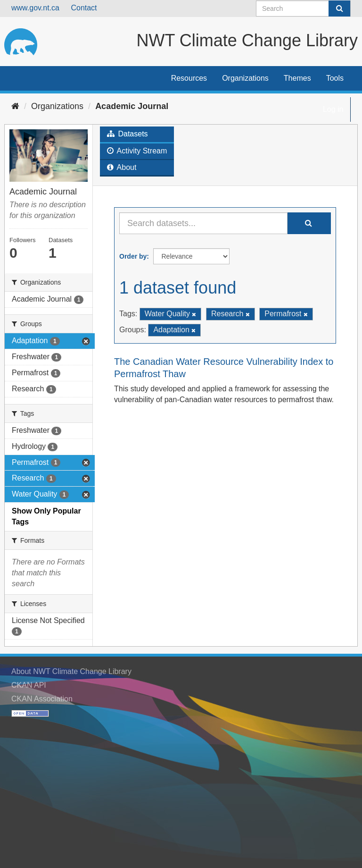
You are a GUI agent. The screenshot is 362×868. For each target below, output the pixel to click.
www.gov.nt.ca (35, 8)
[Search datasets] (303, 8)
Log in (333, 109)
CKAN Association (42, 699)
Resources (189, 78)
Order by (133, 256)
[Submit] (339, 8)
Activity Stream (137, 151)
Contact (84, 8)
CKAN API (29, 685)
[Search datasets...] (203, 223)
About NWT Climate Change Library (71, 671)
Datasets (128, 134)
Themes (297, 78)
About (122, 167)
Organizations (245, 78)
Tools (335, 78)
